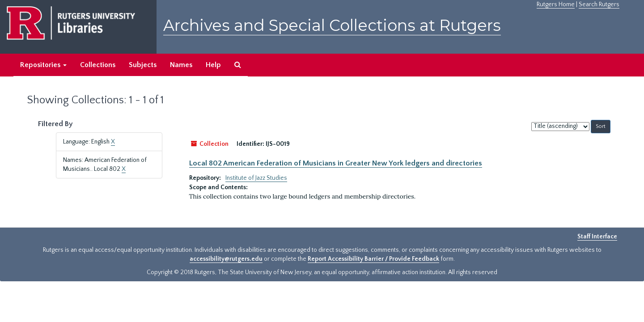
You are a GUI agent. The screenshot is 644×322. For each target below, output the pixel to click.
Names (181, 65)
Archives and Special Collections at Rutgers (332, 25)
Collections (98, 65)
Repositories (43, 65)
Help (213, 65)
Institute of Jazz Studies (256, 178)
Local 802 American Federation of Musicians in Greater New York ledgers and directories (336, 163)
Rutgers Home (556, 4)
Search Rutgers (599, 4)
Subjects (143, 65)
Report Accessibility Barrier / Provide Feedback (373, 259)
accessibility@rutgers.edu (226, 259)
